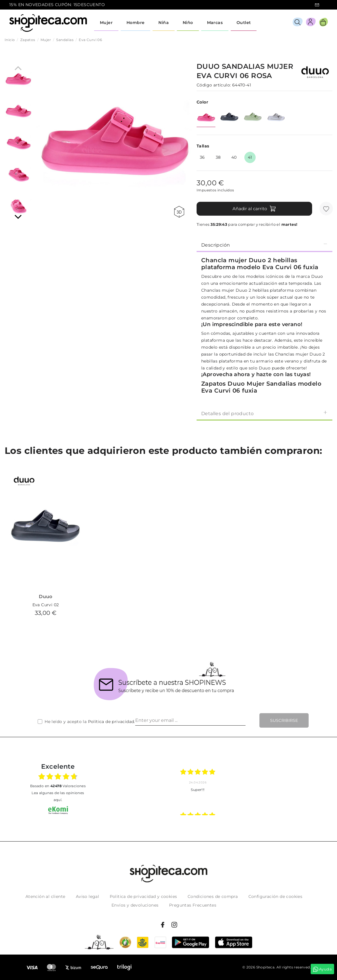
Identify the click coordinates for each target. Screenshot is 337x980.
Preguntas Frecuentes (193, 905)
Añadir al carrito (254, 209)
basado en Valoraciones (58, 786)
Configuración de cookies (275, 896)
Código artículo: (214, 85)
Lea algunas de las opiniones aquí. (58, 796)
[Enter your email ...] (190, 720)
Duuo (46, 597)
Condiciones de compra (213, 896)
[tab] (264, 245)
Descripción (264, 245)
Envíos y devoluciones (135, 905)
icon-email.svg (317, 5)
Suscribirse (284, 720)
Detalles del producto (264, 413)
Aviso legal (87, 896)
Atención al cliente (45, 896)
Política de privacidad (111, 722)
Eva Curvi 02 (46, 605)
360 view (179, 212)
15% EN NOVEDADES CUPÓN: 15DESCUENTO (57, 5)
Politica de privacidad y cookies (143, 896)
